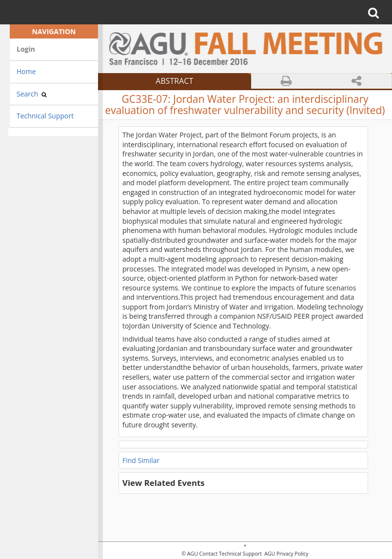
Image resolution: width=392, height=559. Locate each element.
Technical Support (45, 116)
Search (32, 94)
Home (26, 71)
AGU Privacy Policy (286, 554)
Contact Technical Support (231, 554)
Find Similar (141, 460)
